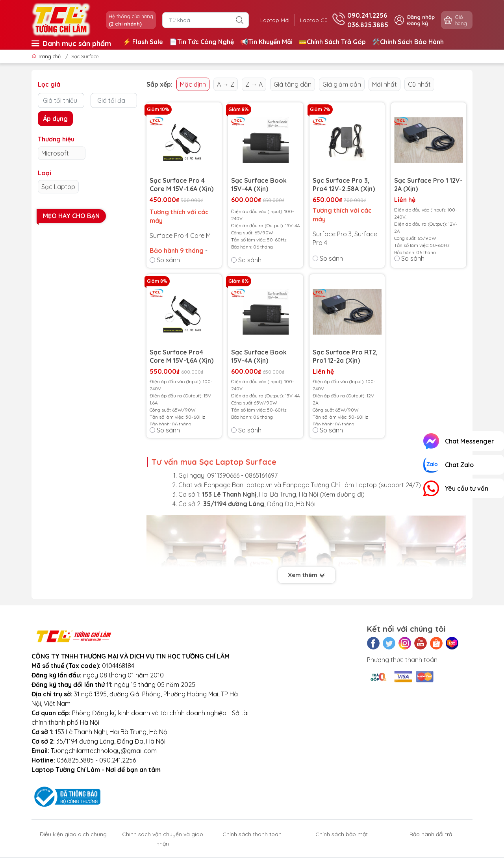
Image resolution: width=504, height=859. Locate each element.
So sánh (165, 260)
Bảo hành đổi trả (431, 834)
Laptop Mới (272, 20)
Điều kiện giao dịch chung (73, 834)
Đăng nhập (421, 17)
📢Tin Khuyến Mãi (266, 42)
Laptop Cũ (313, 20)
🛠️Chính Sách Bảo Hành (408, 42)
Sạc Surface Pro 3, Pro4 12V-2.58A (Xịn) (344, 185)
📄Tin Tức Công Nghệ (202, 42)
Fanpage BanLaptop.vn (238, 485)
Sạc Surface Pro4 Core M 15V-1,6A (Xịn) (182, 356)
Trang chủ (47, 56)
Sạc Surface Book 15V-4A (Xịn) (259, 185)
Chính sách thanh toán (252, 834)
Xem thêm (307, 576)
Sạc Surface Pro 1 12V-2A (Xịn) (428, 185)
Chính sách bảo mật (342, 834)
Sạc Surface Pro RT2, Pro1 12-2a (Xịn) (345, 356)
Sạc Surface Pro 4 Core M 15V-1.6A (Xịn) (182, 185)
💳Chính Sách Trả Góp (332, 42)
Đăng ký (418, 23)
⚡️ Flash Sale (143, 42)
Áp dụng (55, 119)
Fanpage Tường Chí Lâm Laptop (330, 485)
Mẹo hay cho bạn (71, 216)
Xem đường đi (342, 494)
